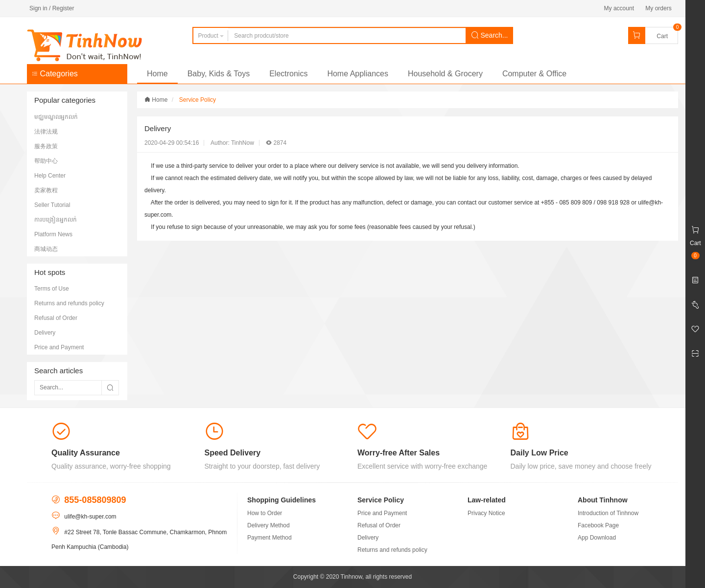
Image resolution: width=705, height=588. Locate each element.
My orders (658, 8)
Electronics (288, 74)
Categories (55, 74)
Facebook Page (598, 525)
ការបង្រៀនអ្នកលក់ (56, 220)
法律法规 (46, 132)
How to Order (265, 513)
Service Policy (198, 100)
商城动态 (46, 249)
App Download (597, 538)
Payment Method (270, 538)
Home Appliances (358, 74)
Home (157, 74)
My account (619, 8)
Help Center (50, 176)
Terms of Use (52, 289)
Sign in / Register (52, 8)
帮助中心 (46, 161)
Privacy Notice (486, 513)
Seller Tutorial (52, 205)
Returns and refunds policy (69, 303)
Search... (490, 35)
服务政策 (46, 146)
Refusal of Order (56, 318)
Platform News (53, 234)
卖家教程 (46, 190)
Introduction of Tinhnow (608, 513)
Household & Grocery (445, 74)
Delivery (45, 333)
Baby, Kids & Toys (219, 74)
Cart (662, 36)
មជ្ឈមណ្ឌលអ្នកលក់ (56, 117)
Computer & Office (534, 74)
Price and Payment (59, 347)
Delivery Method (269, 525)
